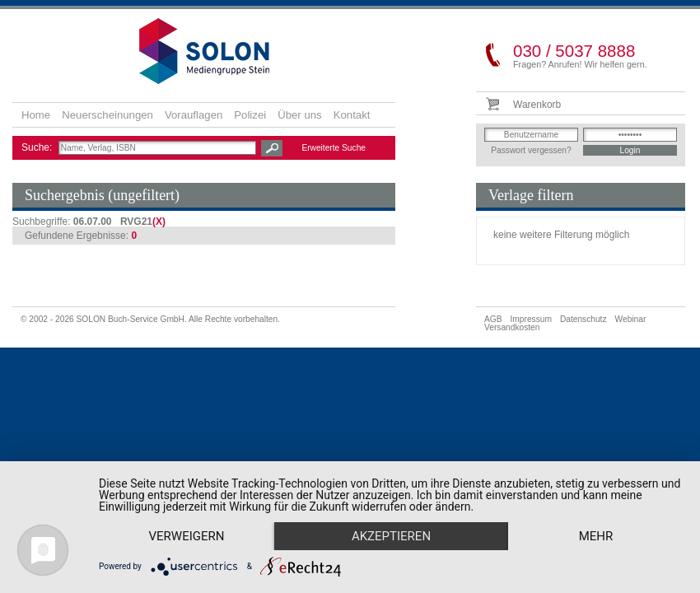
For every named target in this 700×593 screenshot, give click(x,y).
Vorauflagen (194, 115)
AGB (493, 319)
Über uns (300, 115)
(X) (159, 222)
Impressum (531, 319)
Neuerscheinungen (107, 115)
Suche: (38, 147)
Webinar (631, 319)
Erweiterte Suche (334, 148)
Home (36, 115)
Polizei (250, 115)
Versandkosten (512, 327)
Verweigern (187, 536)
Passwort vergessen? (531, 150)
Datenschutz (583, 319)
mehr (596, 536)
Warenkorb (537, 105)
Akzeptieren (391, 536)
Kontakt (352, 115)
